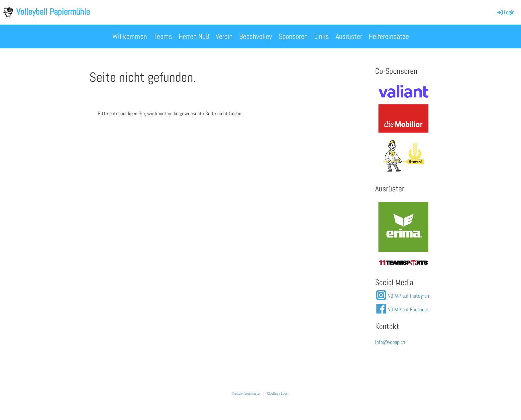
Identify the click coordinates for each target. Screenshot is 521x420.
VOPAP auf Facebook (409, 310)
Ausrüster (349, 36)
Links (322, 36)
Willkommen (130, 36)
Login (505, 12)
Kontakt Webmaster (246, 394)
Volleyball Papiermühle (53, 12)
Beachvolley (256, 36)
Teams (163, 36)
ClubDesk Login (278, 394)
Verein (224, 36)
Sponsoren (293, 36)
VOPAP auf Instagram (409, 296)
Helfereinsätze (389, 36)
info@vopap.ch (390, 342)
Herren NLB (194, 36)
